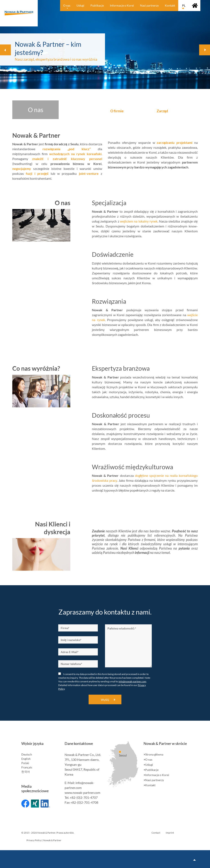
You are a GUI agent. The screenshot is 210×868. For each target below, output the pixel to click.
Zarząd (162, 111)
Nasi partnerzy (155, 780)
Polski (25, 763)
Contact (156, 833)
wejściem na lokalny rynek (139, 221)
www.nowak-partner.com (82, 792)
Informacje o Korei (157, 775)
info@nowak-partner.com (132, 681)
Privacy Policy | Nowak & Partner (44, 840)
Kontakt (150, 785)
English (26, 759)
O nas (149, 759)
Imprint (170, 833)
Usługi (149, 765)
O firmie (117, 111)
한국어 (26, 772)
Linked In (45, 804)
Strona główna (154, 754)
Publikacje (152, 770)
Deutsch (27, 754)
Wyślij (105, 700)
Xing (35, 804)
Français (27, 767)
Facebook (25, 804)
